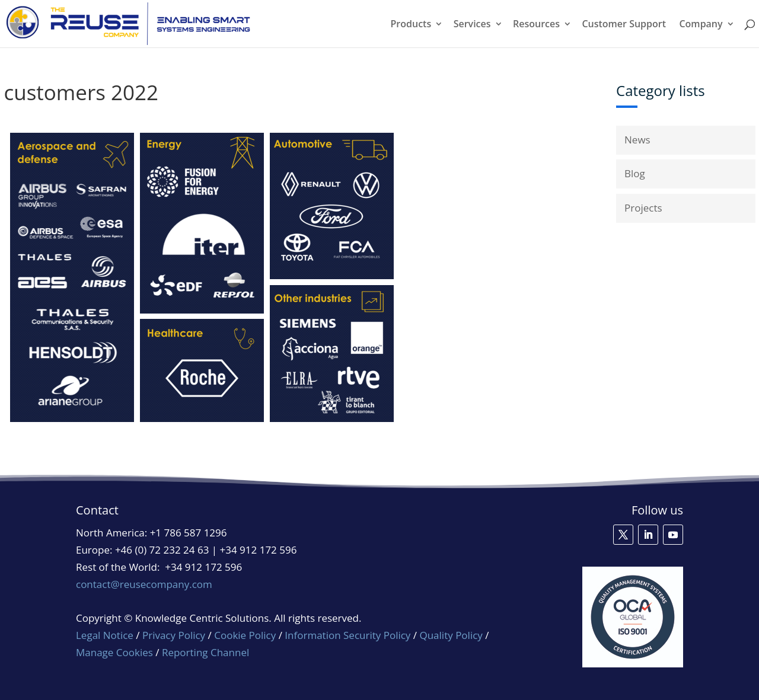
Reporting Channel (205, 652)
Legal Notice (105, 635)
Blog (635, 173)
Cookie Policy (245, 635)
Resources (536, 25)
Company (701, 25)
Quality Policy (452, 635)
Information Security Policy (347, 635)
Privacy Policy (174, 635)
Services (472, 25)
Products (411, 25)
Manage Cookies (114, 653)
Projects (643, 208)
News (637, 140)
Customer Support (624, 25)
